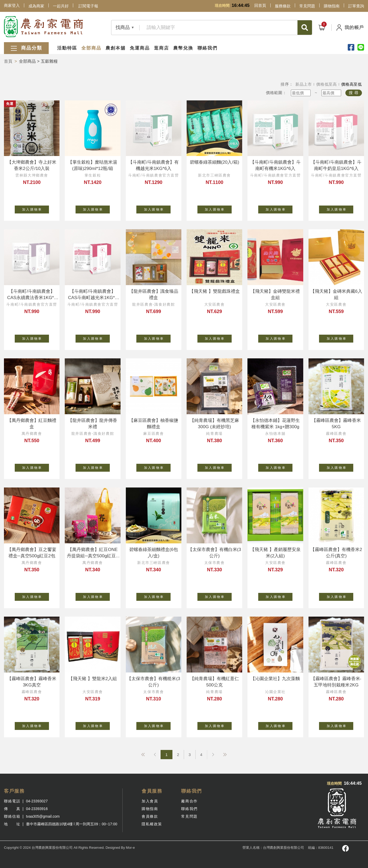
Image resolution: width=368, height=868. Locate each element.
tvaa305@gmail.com (43, 816)
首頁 (8, 61)
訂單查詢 (356, 6)
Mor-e (130, 848)
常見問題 (307, 6)
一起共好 (61, 6)
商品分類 (26, 48)
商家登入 (12, 5)
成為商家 (36, 6)
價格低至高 (327, 84)
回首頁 (260, 5)
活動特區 (67, 48)
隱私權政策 (152, 824)
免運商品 (140, 48)
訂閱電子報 (88, 6)
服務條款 (283, 6)
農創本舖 (116, 48)
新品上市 (304, 84)
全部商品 (91, 48)
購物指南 (332, 6)
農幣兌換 (183, 48)
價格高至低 (352, 84)
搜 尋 (354, 93)
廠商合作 (189, 801)
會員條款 (150, 816)
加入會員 (150, 801)
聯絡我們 (207, 48)
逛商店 (161, 48)
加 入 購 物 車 (36, 208)
